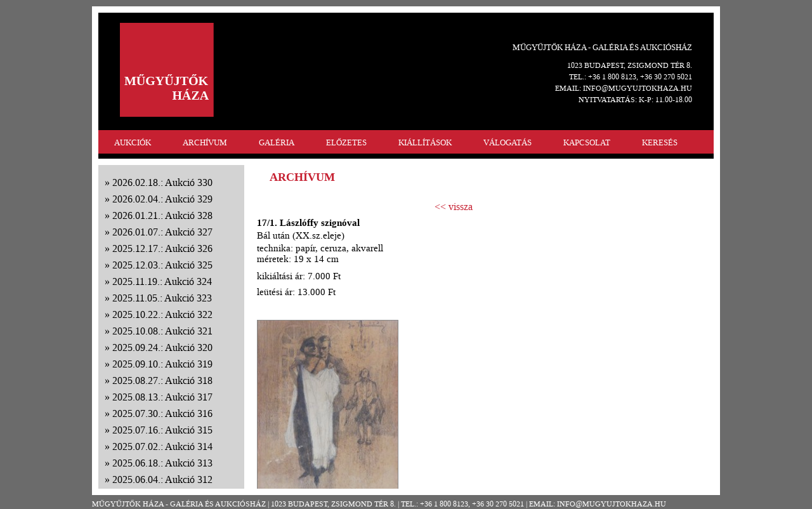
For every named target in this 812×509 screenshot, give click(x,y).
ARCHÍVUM (205, 142)
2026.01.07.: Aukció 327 (162, 232)
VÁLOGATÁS (507, 142)
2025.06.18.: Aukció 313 (162, 463)
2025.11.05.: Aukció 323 (162, 298)
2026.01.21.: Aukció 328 (162, 215)
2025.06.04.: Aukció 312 (162, 479)
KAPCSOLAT (587, 142)
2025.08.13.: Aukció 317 (162, 397)
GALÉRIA (277, 142)
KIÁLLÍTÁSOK (425, 142)
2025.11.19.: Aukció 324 (162, 281)
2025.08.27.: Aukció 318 (162, 380)
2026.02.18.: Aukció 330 (162, 182)
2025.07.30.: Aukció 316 (162, 413)
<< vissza (454, 207)
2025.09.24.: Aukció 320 (162, 347)
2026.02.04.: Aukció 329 (162, 199)
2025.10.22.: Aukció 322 (162, 314)
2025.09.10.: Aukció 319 (162, 364)
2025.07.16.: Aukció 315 (162, 430)
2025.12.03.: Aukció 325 (162, 265)
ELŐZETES (346, 142)
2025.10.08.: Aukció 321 (162, 331)
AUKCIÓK (133, 142)
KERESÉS (660, 142)
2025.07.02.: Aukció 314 (162, 446)
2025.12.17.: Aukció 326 (162, 248)
